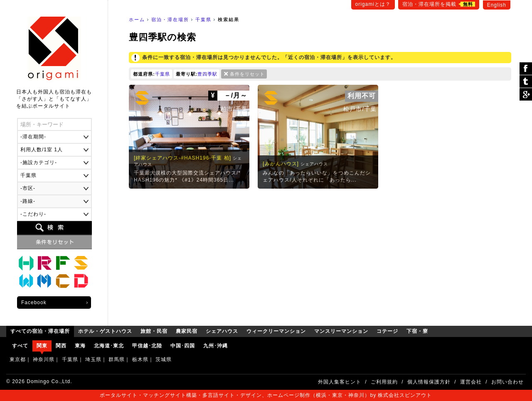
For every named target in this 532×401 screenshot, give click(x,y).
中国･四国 (183, 346)
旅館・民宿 (44, 263)
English (497, 5)
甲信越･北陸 (147, 346)
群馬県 (117, 359)
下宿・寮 (81, 281)
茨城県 (164, 359)
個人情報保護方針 (429, 382)
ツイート (526, 82)
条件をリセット (247, 74)
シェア (526, 69)
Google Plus (526, 94)
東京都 (18, 359)
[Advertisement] (320, 255)
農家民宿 (63, 263)
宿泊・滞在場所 (170, 20)
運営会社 (471, 382)
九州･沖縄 (216, 346)
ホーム (137, 20)
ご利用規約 (384, 382)
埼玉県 (93, 359)
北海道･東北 (109, 346)
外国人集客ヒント (340, 382)
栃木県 (140, 359)
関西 (61, 346)
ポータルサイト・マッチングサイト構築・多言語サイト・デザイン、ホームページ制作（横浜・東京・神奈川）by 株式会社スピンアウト (266, 395)
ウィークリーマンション (26, 281)
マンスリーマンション (44, 281)
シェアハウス (81, 263)
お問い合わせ (507, 382)
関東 (42, 346)
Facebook (34, 303)
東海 (80, 346)
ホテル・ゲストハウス (26, 263)
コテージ (63, 281)
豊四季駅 (207, 74)
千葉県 (203, 20)
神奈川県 (44, 359)
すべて (20, 346)
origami (54, 48)
